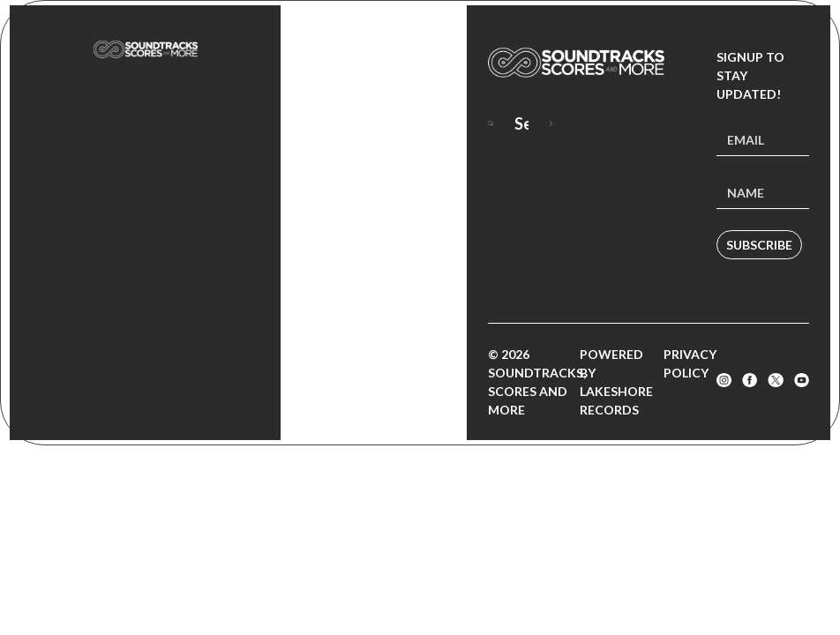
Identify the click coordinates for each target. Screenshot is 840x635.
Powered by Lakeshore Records (616, 382)
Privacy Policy (690, 363)
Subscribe (759, 245)
